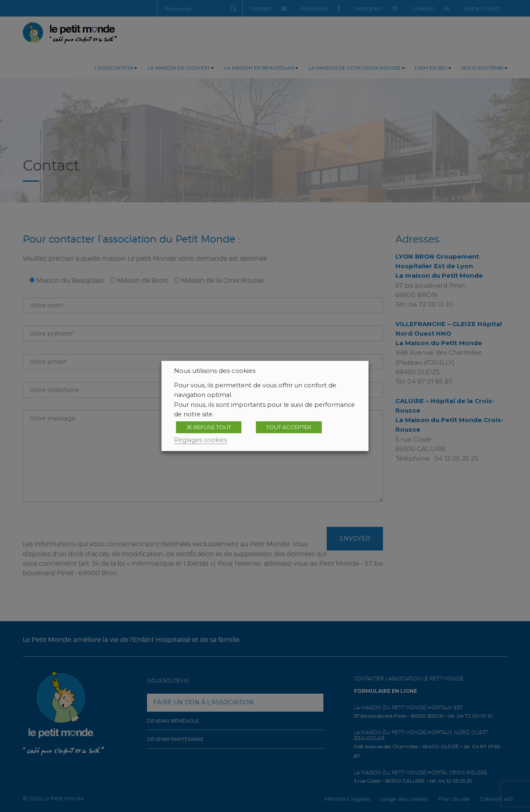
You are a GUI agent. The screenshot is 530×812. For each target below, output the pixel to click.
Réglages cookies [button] (200, 440)
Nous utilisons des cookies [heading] (215, 371)
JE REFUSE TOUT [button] (209, 427)
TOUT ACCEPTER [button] (289, 427)
